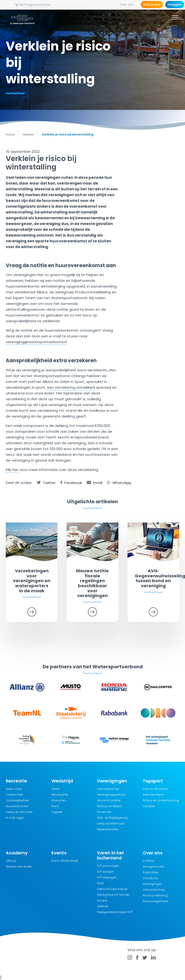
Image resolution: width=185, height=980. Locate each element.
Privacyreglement (155, 901)
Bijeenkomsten (108, 829)
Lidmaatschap (108, 789)
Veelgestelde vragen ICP (115, 912)
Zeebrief (103, 906)
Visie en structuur (155, 789)
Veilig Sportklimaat (111, 823)
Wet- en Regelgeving (112, 818)
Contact (149, 861)
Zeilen (56, 789)
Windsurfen (60, 795)
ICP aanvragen (108, 866)
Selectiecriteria (153, 795)
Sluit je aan (152, 4)
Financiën (104, 812)
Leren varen (14, 789)
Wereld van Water (19, 867)
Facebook (71, 483)
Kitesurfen (59, 800)
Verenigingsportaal (111, 795)
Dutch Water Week (65, 861)
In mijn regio (15, 818)
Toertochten (15, 795)
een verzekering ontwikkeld (71, 387)
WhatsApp (119, 483)
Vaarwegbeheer (17, 800)
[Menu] (175, 18)
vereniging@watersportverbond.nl (36, 342)
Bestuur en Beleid (109, 806)
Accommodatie (109, 800)
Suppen (57, 812)
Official (11, 861)
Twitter (46, 483)
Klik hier (12, 470)
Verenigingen (152, 884)
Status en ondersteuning (161, 800)
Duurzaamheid (17, 806)
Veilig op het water (19, 812)
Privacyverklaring (155, 895)
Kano (55, 806)
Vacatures (150, 878)
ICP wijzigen (105, 872)
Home (10, 134)
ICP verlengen (107, 877)
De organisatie (153, 867)
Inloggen (175, 4)
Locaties (149, 806)
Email (95, 483)
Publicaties (151, 872)
